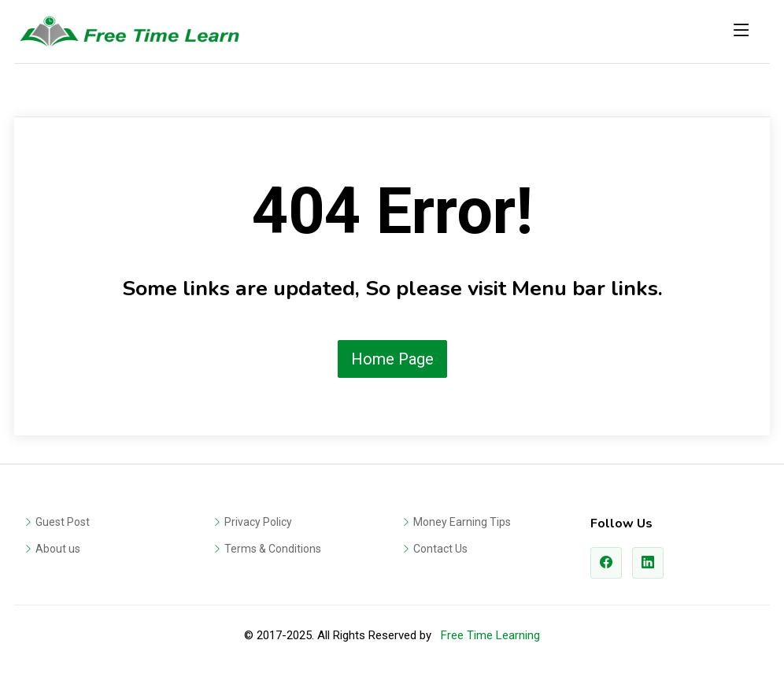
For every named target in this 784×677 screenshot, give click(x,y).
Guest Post (63, 522)
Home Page (392, 359)
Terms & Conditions (273, 549)
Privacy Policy (258, 522)
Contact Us (440, 549)
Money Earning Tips (462, 522)
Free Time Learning (490, 635)
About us (58, 549)
